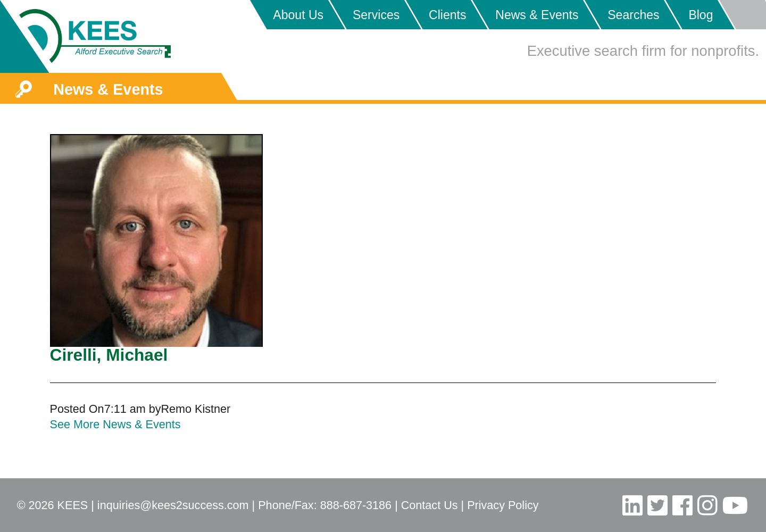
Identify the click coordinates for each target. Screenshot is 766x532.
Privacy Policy (503, 505)
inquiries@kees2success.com (173, 505)
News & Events (537, 15)
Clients (447, 15)
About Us (298, 15)
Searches (633, 15)
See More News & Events (115, 424)
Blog (701, 15)
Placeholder (742, 15)
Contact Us (430, 505)
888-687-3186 (356, 505)
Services (376, 15)
